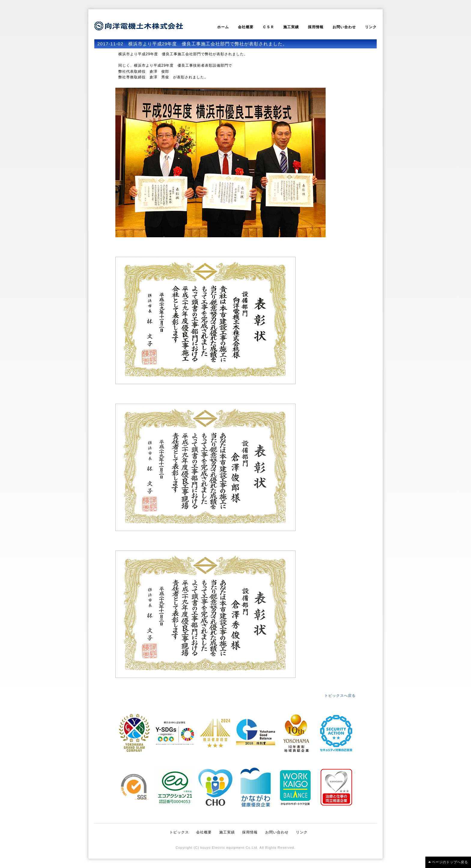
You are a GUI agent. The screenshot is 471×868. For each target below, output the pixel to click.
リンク (371, 27)
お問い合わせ (344, 27)
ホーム (223, 27)
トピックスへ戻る (340, 696)
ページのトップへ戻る (450, 862)
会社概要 (246, 27)
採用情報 (316, 27)
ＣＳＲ (268, 27)
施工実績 (291, 27)
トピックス (179, 832)
